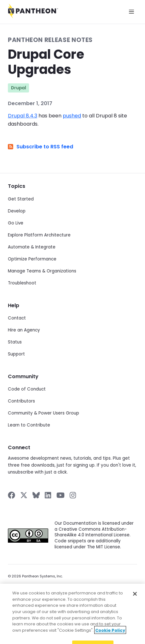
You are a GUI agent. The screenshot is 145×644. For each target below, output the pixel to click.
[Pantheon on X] (24, 495)
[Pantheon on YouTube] (61, 495)
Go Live (16, 223)
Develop (17, 211)
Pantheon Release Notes (50, 40)
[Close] (135, 599)
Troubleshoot (22, 283)
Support (16, 354)
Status (15, 342)
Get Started (21, 199)
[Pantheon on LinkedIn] (48, 495)
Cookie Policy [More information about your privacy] (110, 636)
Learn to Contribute (29, 425)
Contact (17, 318)
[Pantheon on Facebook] (12, 495)
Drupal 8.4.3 (23, 116)
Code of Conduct (27, 389)
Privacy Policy (20, 585)
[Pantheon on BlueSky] (36, 495)
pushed (72, 116)
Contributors (21, 401)
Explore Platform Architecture (39, 235)
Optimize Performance (32, 259)
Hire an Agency (24, 330)
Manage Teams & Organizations (42, 271)
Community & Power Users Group (43, 413)
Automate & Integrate (32, 247)
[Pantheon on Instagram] (73, 495)
